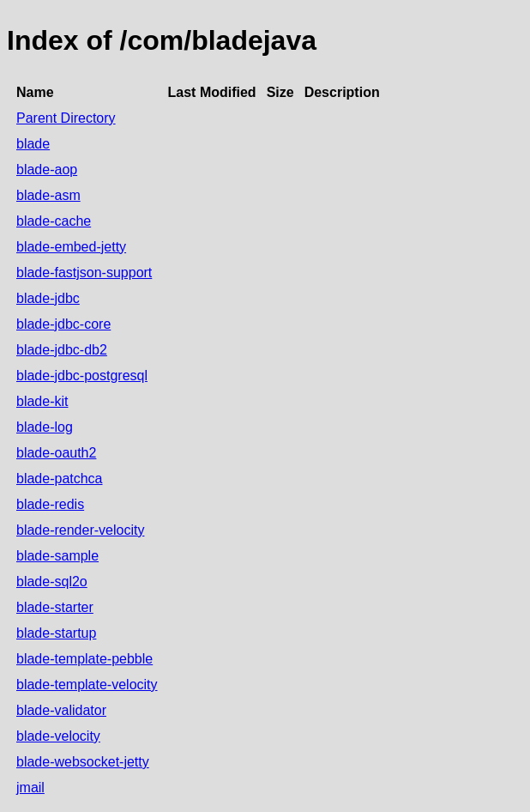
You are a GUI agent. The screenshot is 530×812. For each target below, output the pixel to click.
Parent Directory (66, 118)
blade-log (45, 427)
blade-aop (47, 170)
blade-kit (42, 401)
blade (33, 144)
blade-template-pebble (84, 659)
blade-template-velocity (87, 685)
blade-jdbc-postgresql (82, 376)
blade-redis (50, 504)
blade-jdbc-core (63, 324)
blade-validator (61, 710)
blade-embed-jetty (71, 247)
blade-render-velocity (80, 530)
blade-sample (57, 556)
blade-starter (55, 607)
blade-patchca (60, 479)
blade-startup (56, 633)
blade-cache (54, 221)
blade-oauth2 (56, 453)
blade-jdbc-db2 (62, 350)
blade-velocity (58, 736)
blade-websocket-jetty (83, 762)
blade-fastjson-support (84, 273)
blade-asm (48, 195)
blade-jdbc (48, 298)
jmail (30, 788)
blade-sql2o (52, 582)
